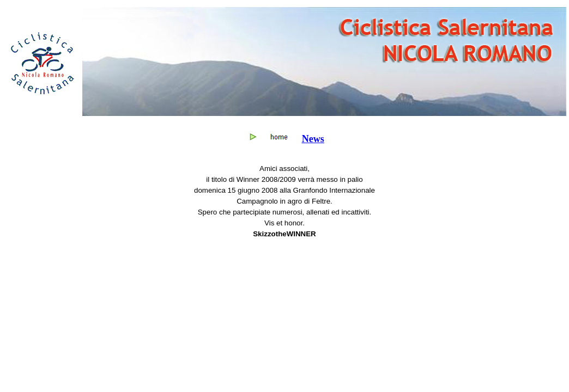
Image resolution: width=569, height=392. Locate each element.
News (313, 139)
